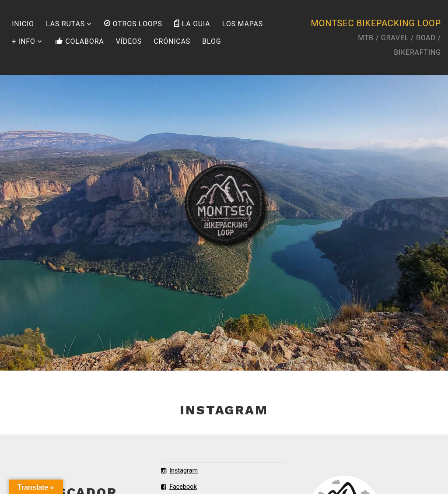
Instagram (179, 471)
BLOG (212, 41)
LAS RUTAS (65, 24)
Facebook (179, 487)
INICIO (23, 24)
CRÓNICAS (172, 41)
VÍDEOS (129, 41)
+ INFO (23, 41)
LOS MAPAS (243, 24)
